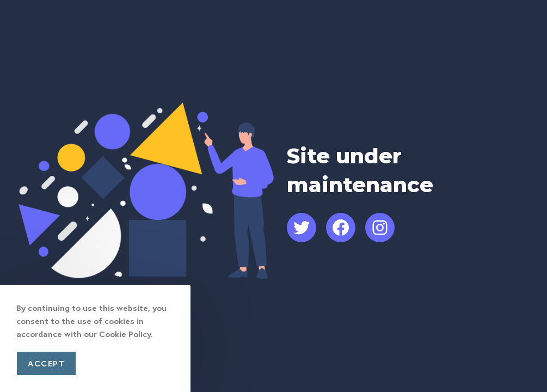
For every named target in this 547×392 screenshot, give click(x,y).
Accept (46, 363)
